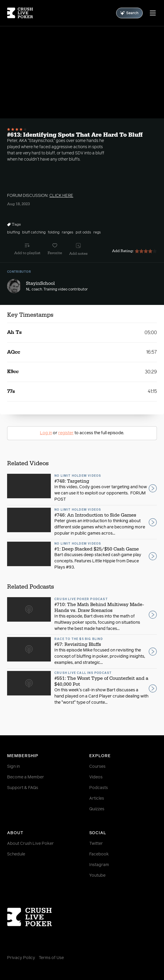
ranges (68, 233)
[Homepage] (20, 13)
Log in (46, 433)
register (66, 433)
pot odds (83, 233)
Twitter (96, 844)
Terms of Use (51, 958)
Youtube (97, 876)
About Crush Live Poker (30, 844)
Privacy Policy (21, 958)
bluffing (13, 233)
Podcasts (99, 788)
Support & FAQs (23, 788)
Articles (97, 798)
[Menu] (153, 13)
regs (97, 233)
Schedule (16, 854)
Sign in (13, 767)
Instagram (99, 865)
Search (129, 13)
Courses (97, 767)
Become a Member (26, 777)
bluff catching (34, 233)
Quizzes (97, 809)
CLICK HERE (61, 196)
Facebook (99, 854)
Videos (96, 777)
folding (54, 233)
